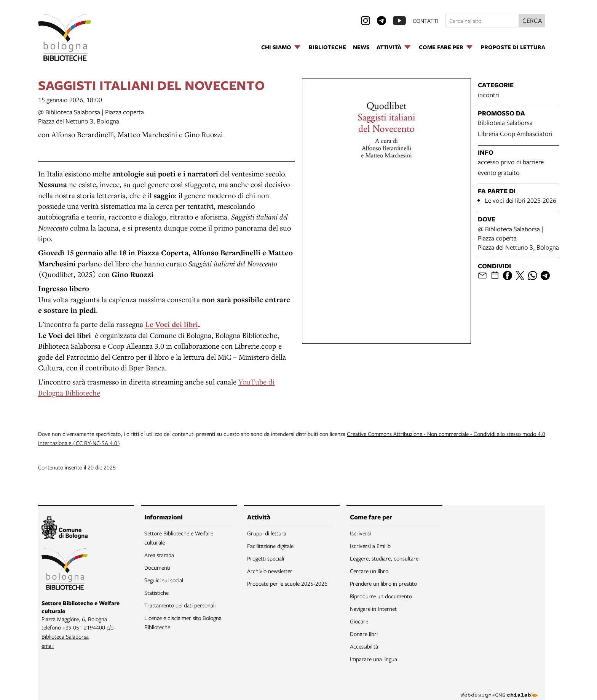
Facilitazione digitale (270, 546)
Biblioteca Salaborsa (505, 123)
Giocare (359, 621)
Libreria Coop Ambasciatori (515, 134)
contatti (426, 21)
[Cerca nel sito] (482, 21)
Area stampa (159, 555)
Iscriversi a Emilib (370, 546)
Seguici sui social (164, 580)
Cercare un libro (369, 571)
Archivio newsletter (270, 571)
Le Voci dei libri (172, 324)
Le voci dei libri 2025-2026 (520, 200)
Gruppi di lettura (267, 533)
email (48, 646)
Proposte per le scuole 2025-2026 (287, 583)
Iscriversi (360, 533)
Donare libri (364, 634)
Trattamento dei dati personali (180, 605)
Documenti (157, 567)
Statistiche (156, 593)
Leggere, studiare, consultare (384, 558)
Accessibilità (364, 646)
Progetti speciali (266, 558)
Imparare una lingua (374, 659)
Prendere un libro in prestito (383, 583)
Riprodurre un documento (381, 596)
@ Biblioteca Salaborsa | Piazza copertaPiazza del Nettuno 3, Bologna (91, 116)
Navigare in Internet (373, 609)
